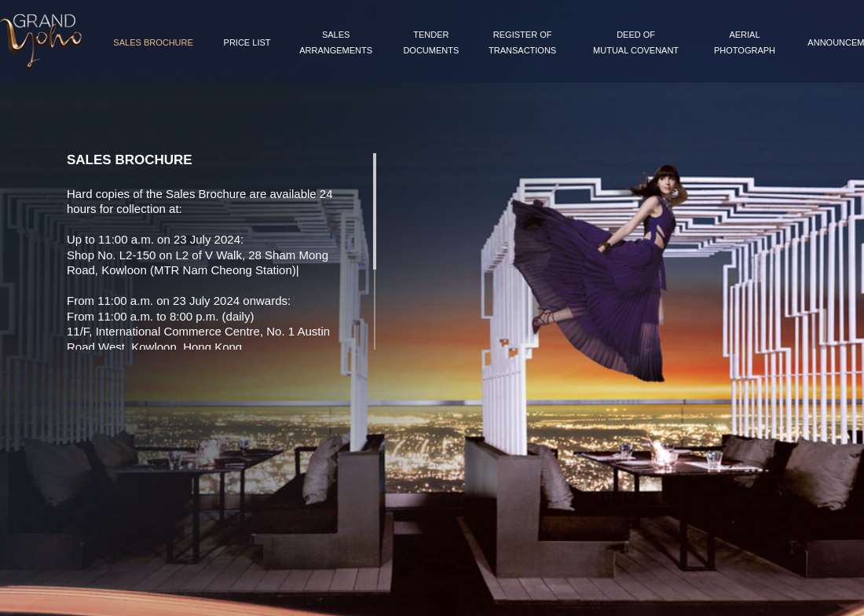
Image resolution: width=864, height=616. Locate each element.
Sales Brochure (153, 42)
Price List (247, 42)
